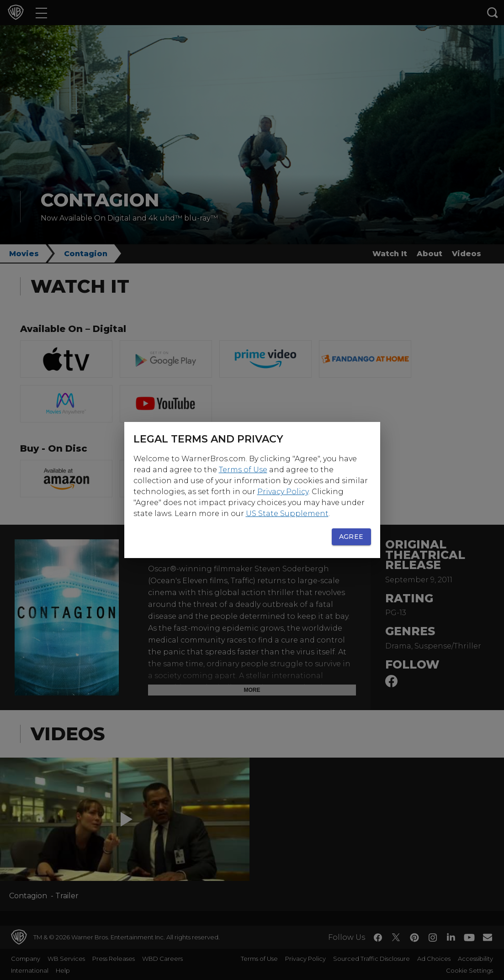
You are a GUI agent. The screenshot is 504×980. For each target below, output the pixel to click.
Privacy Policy (283, 492)
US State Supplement (287, 514)
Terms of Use (243, 470)
